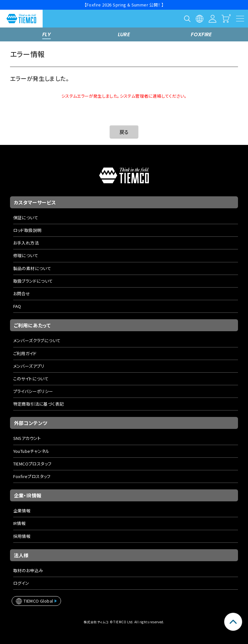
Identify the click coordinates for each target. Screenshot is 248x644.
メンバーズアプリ (29, 366)
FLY (46, 34)
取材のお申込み (28, 570)
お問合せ (22, 294)
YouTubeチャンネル (31, 451)
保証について (26, 218)
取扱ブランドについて (33, 281)
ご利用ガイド (25, 353)
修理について (26, 255)
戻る (124, 132)
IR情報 (20, 523)
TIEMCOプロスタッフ (32, 464)
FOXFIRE (201, 34)
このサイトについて (31, 379)
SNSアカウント (27, 438)
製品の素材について (32, 268)
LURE (124, 34)
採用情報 (22, 536)
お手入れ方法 (26, 243)
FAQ (17, 306)
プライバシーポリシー (33, 391)
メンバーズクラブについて (37, 340)
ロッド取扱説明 (27, 230)
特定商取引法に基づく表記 (39, 404)
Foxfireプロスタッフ (32, 476)
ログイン (21, 583)
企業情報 (22, 511)
